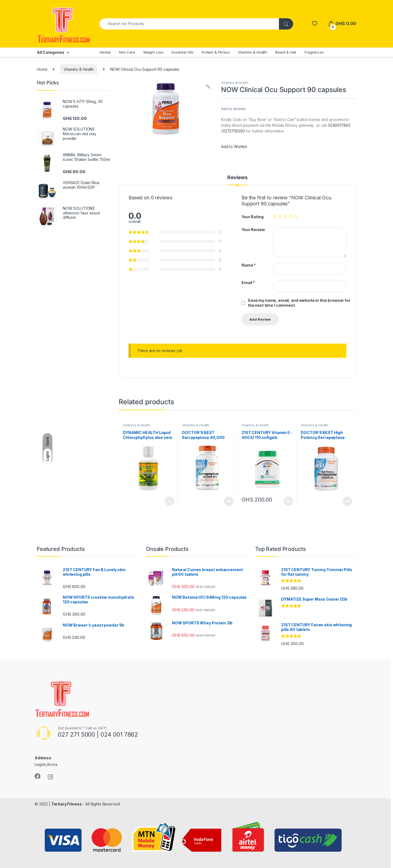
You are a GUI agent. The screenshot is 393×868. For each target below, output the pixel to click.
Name (249, 265)
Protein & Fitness (216, 52)
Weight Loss (153, 52)
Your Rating (252, 217)
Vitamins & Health (252, 52)
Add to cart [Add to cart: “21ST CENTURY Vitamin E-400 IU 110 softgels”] (288, 501)
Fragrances (314, 52)
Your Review (253, 230)
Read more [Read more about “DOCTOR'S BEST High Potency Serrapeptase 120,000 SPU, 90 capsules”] (347, 501)
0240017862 (339, 125)
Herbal (105, 52)
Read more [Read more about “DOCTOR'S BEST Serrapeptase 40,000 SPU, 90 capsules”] (229, 501)
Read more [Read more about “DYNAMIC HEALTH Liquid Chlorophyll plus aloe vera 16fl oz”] (169, 501)
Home (42, 69)
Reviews (237, 178)
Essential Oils (183, 52)
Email (248, 283)
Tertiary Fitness (67, 804)
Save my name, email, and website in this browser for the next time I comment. (299, 303)
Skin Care (127, 52)
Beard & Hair (286, 52)
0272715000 (234, 131)
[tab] (237, 180)
